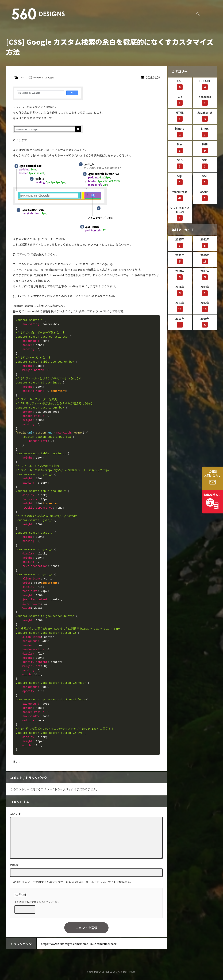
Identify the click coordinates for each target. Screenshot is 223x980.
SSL (205, 179)
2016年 (180, 290)
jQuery (180, 132)
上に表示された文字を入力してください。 (38, 902)
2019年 (205, 259)
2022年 (205, 243)
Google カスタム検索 (44, 77)
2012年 (205, 306)
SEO (180, 164)
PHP (205, 148)
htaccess (205, 100)
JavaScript (205, 116)
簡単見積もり (213, 500)
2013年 (180, 306)
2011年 (180, 322)
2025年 (180, 243)
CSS (22, 77)
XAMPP (205, 195)
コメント (16, 814)
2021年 (180, 259)
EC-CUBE (205, 84)
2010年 (205, 322)
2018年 (180, 274)
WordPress (180, 195)
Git (180, 100)
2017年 (205, 274)
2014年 (205, 290)
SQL (180, 179)
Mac (180, 148)
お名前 (14, 865)
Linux (205, 132)
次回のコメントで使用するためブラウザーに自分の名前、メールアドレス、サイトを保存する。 (73, 882)
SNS (205, 164)
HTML (180, 116)
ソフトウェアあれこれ (180, 213)
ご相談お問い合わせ (213, 473)
